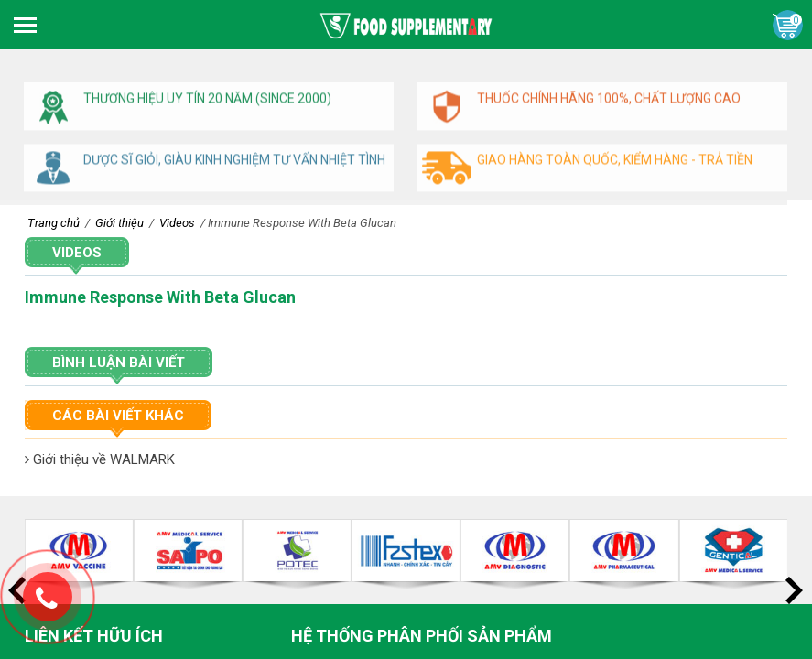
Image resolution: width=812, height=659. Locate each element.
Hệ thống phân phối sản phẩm (422, 636)
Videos (77, 253)
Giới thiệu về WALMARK (100, 459)
